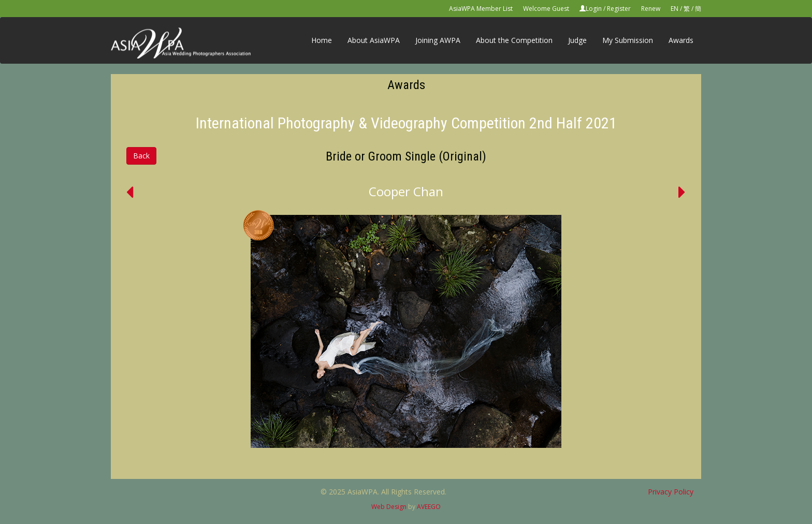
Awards (681, 40)
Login (594, 9)
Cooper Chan (406, 191)
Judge (577, 40)
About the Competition (514, 40)
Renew (651, 9)
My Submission (628, 40)
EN (675, 9)
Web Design (389, 507)
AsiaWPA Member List (481, 9)
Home (322, 40)
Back (141, 156)
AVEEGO (429, 507)
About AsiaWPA (374, 40)
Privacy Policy (671, 492)
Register (619, 9)
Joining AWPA (438, 40)
